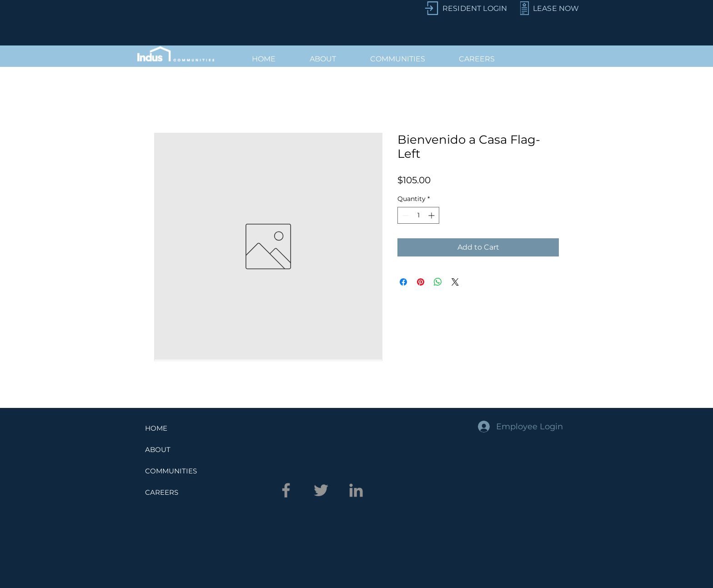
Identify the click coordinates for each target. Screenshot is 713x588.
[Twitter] (321, 490)
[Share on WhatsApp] (438, 282)
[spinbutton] (418, 215)
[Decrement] (404, 215)
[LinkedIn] (356, 490)
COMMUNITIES (171, 471)
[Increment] (432, 215)
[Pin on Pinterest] (421, 282)
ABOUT (158, 450)
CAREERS (162, 492)
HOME (156, 428)
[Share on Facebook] (403, 282)
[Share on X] (455, 282)
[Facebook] (286, 490)
